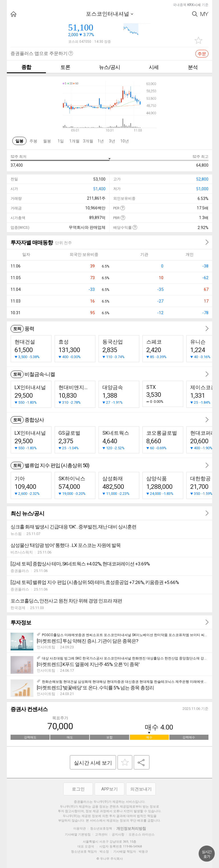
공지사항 (118, 835)
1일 (61, 141)
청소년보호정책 (101, 829)
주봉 (33, 141)
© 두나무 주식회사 (110, 859)
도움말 (122, 208)
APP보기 (109, 789)
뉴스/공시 (109, 67)
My (204, 14)
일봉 (19, 141)
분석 (193, 67)
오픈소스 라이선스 (142, 835)
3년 (112, 141)
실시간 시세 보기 (93, 763)
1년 (101, 141)
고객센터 (101, 835)
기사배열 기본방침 (78, 835)
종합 (26, 67)
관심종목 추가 (198, 40)
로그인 (78, 789)
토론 (65, 67)
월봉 (47, 141)
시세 (154, 67)
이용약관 (80, 829)
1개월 (74, 141)
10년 (125, 141)
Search (195, 14)
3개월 (88, 141)
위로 (207, 854)
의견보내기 (141, 789)
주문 (202, 54)
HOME (14, 14)
